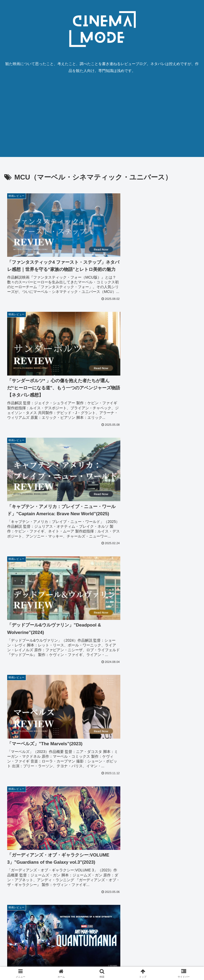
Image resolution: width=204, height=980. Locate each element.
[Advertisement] (102, 120)
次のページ (102, 889)
